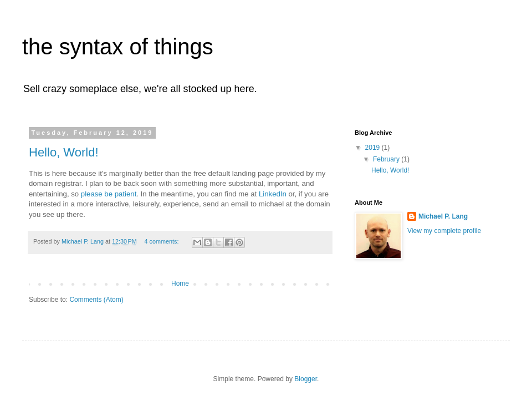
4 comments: (163, 241)
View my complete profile (444, 231)
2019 (374, 148)
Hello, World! (64, 152)
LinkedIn (273, 194)
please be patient (109, 194)
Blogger (306, 379)
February (387, 159)
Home (180, 283)
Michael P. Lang (443, 216)
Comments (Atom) (96, 300)
